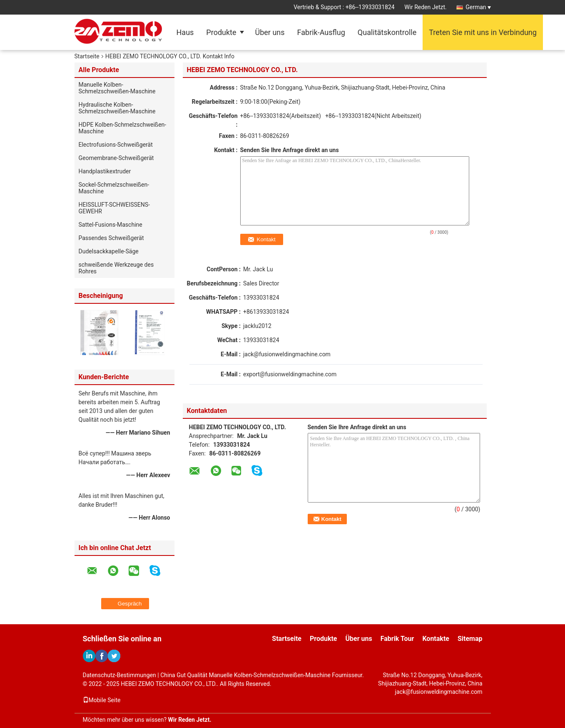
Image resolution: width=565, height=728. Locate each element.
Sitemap (470, 639)
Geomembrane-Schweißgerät (116, 158)
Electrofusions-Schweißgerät (116, 145)
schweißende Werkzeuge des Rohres (116, 268)
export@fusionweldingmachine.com (290, 374)
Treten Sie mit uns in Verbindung (483, 32)
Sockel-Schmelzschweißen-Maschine (114, 188)
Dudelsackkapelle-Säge (109, 251)
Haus (185, 32)
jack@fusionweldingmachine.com (287, 354)
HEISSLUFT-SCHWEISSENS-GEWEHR (114, 208)
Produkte (221, 32)
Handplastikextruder (105, 171)
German (478, 7)
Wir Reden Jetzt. (426, 7)
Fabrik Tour (397, 639)
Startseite (87, 56)
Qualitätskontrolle (387, 32)
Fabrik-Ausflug (321, 32)
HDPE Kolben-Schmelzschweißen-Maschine (123, 128)
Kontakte (436, 639)
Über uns (270, 32)
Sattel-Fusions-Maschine (111, 225)
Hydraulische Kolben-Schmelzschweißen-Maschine (117, 108)
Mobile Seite (102, 700)
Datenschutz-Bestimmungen (119, 675)
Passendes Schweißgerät (111, 238)
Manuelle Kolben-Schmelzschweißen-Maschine (117, 88)
